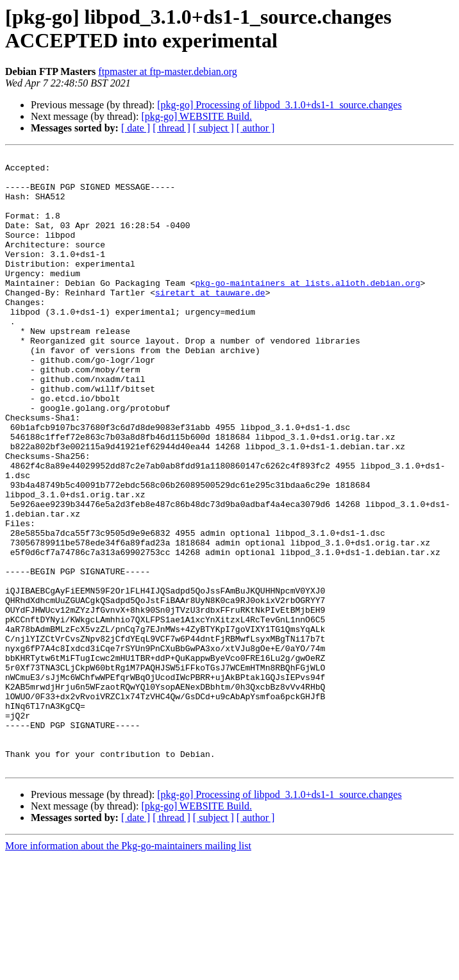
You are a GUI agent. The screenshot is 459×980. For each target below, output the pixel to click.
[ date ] (136, 128)
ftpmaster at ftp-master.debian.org (168, 71)
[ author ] (256, 128)
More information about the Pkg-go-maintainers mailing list (128, 969)
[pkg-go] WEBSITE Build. (196, 116)
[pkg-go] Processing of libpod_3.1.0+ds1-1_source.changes (279, 105)
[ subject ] (213, 128)
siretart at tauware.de (210, 321)
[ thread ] (171, 128)
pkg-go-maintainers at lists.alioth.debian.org (307, 310)
